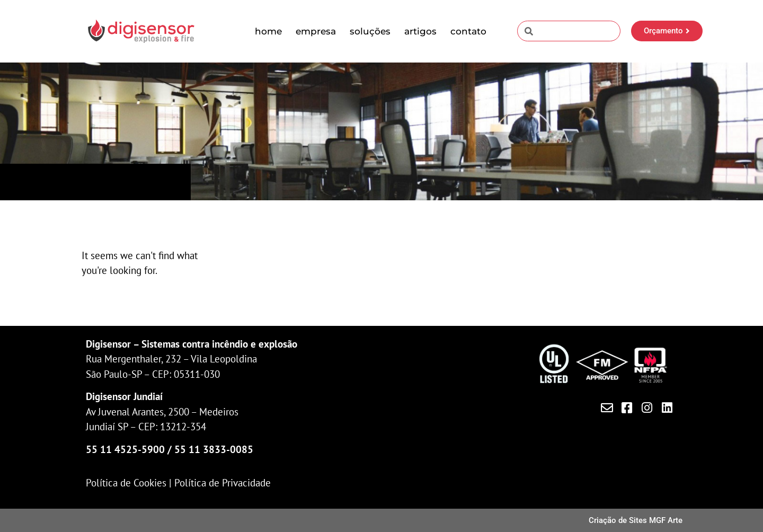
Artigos (420, 31)
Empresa (316, 31)
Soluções (370, 31)
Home (268, 31)
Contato (468, 31)
